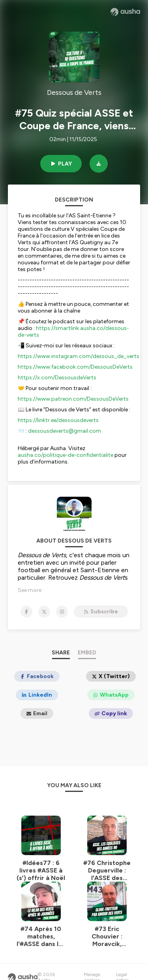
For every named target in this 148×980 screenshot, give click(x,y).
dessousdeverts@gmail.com (65, 431)
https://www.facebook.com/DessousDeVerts (75, 367)
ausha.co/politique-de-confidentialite (66, 455)
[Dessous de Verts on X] (44, 612)
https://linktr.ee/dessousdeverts (58, 420)
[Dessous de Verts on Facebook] (26, 612)
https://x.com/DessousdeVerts (57, 378)
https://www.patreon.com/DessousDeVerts (73, 399)
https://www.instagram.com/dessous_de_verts (79, 356)
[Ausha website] (125, 12)
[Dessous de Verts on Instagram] (62, 612)
